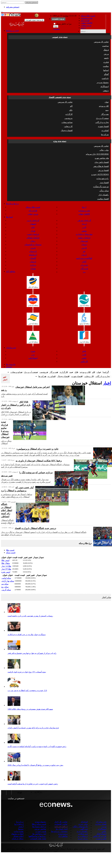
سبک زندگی (104, 191)
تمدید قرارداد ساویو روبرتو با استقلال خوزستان (5, 430)
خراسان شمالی (33, 238)
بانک (71, 110)
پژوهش (106, 91)
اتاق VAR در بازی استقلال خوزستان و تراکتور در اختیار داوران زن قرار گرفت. (16, 414)
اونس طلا (5, 560)
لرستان (33, 262)
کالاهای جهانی (87, 23)
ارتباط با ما (19, 824)
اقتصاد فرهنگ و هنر (101, 166)
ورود (56, 26)
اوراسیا (106, 372)
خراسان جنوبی (33, 234)
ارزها (84, 207)
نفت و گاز (105, 114)
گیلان (84, 262)
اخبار (107, 383)
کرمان (84, 255)
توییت (104, 827)
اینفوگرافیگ (102, 834)
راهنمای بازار (104, 195)
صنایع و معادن (67, 122)
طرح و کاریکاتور (100, 836)
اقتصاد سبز (104, 183)
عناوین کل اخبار (61, 822)
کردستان (33, 251)
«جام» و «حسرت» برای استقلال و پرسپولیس (37, 449)
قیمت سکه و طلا (39, 824)
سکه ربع (5, 587)
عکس (84, 358)
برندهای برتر (83, 836)
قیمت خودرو (41, 831)
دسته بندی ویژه (60, 141)
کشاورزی (105, 130)
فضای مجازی (101, 824)
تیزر (33, 355)
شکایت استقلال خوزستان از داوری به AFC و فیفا (39, 461)
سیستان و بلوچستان (33, 244)
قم (84, 251)
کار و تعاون (68, 126)
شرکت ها (105, 135)
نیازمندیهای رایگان (80, 827)
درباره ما (20, 822)
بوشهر (84, 231)
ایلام (33, 227)
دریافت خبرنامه (61, 827)
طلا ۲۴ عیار (6, 569)
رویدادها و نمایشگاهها (37, 836)
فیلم (84, 351)
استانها (106, 70)
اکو (71, 106)
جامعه (106, 58)
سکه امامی (6, 578)
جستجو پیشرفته (13, 7)
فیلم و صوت (101, 839)
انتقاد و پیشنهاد (17, 834)
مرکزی (33, 265)
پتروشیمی (68, 118)
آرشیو (83, 28)
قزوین (33, 248)
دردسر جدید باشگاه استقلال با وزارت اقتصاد (35, 528)
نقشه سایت (19, 831)
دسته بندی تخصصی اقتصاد (60, 97)
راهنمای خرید (82, 831)
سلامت (106, 66)
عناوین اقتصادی (61, 824)
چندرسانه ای (101, 822)
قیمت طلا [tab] (10, 550)
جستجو (9, 367)
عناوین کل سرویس (101, 42)
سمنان (84, 244)
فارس (84, 248)
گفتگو (106, 74)
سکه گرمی (6, 590)
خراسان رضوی (84, 238)
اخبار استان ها (62, 829)
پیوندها (21, 829)
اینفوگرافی (33, 358)
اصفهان (33, 224)
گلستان (33, 258)
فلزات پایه (85, 21)
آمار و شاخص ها (39, 834)
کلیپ (84, 355)
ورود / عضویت (58, 19)
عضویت (57, 29)
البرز (84, 227)
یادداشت (105, 78)
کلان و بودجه (104, 106)
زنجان (33, 241)
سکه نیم (5, 584)
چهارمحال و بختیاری (84, 234)
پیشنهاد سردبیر (103, 82)
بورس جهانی (86, 25)
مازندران (84, 265)
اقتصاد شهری (103, 126)
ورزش (106, 54)
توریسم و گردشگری (101, 187)
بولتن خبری (83, 824)
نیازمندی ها (11, 364)
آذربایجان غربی (33, 220)
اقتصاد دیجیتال (67, 130)
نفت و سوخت (87, 18)
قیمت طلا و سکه (88, 16)
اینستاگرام (105, 87)
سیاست (105, 46)
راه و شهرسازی (103, 178)
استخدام (84, 822)
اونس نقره (6, 572)
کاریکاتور (84, 361)
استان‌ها (9, 217)
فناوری (106, 62)
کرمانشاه (33, 255)
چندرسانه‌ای (11, 348)
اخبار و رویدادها (12, 31)
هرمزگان (84, 268)
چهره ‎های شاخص (102, 158)
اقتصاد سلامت (103, 199)
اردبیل (84, 224)
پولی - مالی (104, 150)
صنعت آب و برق (102, 118)
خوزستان (84, 241)
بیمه (107, 110)
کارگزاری (69, 114)
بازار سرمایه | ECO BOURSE (97, 154)
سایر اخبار (106, 597)
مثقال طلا (6, 563)
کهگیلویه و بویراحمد (84, 258)
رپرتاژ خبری (83, 839)
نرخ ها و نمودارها (39, 827)
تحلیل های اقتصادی (38, 839)
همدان (33, 268)
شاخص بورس (40, 829)
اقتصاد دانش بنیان (102, 162)
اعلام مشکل (18, 836)
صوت (33, 351)
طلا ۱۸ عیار (6, 566)
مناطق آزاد (11, 271)
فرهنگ (106, 50)
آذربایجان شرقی (84, 220)
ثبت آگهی (84, 829)
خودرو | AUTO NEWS (100, 174)
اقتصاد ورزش (103, 170)
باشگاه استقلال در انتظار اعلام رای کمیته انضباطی (7, 510)
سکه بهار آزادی (8, 581)
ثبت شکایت (83, 834)
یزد (84, 272)
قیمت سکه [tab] (11, 553)
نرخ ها (12, 204)
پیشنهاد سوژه (41, 822)
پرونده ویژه (63, 834)
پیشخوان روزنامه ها (59, 831)
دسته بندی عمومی (60, 37)
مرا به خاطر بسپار (63, 24)
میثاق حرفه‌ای (18, 839)
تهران (33, 231)
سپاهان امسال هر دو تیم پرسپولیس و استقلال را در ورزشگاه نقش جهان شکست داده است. (17, 497)
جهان (107, 102)
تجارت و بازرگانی (102, 122)
